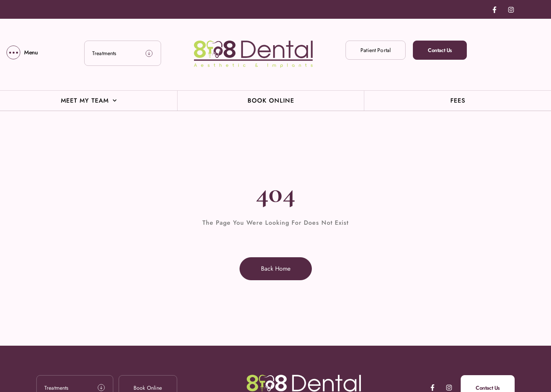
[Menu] (22, 52)
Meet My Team (89, 100)
